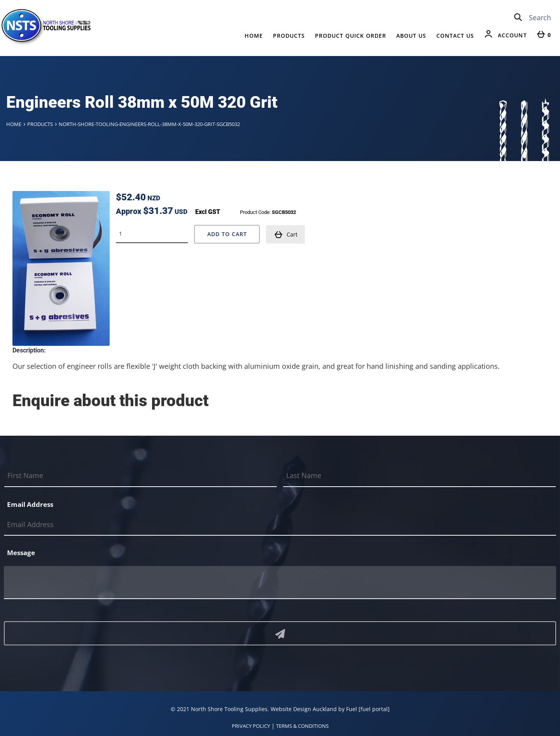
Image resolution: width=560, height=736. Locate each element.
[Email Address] (280, 524)
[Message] (280, 582)
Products (289, 36)
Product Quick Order (351, 36)
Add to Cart (227, 234)
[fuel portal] (374, 709)
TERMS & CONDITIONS (302, 725)
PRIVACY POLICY (251, 725)
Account (512, 35)
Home (254, 36)
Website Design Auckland (304, 709)
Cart (286, 234)
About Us (411, 36)
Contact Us (455, 36)
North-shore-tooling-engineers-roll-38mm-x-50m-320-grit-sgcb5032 (149, 124)
